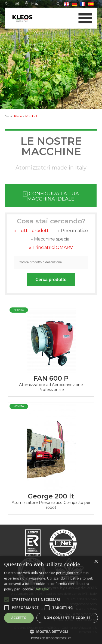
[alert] (51, 600)
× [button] (96, 562)
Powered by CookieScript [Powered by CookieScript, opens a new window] (51, 638)
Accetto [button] (19, 618)
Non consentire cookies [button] (67, 618)
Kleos (18, 116)
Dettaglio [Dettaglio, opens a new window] (42, 589)
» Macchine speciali (51, 239)
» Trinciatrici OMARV (51, 247)
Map (31, 3)
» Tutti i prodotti (32, 231)
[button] (51, 631)
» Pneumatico (73, 231)
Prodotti (32, 116)
